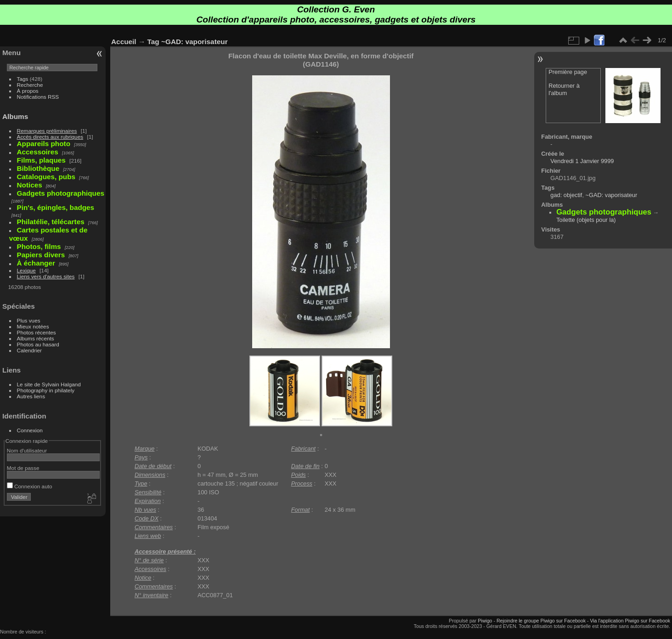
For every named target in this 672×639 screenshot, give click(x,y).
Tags (23, 79)
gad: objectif (566, 195)
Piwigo (485, 621)
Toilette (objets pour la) (586, 220)
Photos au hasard (38, 344)
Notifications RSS (38, 97)
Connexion (30, 430)
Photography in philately (46, 390)
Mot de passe (23, 468)
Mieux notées (33, 326)
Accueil (124, 42)
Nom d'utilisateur (27, 450)
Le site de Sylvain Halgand (49, 384)
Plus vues (29, 320)
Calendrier (29, 350)
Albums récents (36, 338)
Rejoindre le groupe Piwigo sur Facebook (541, 621)
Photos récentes (37, 332)
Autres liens (31, 396)
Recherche (30, 85)
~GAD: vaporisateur (195, 42)
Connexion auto (30, 486)
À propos (28, 91)
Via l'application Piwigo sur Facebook (630, 621)
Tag (153, 42)
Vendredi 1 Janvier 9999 (582, 161)
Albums (15, 116)
